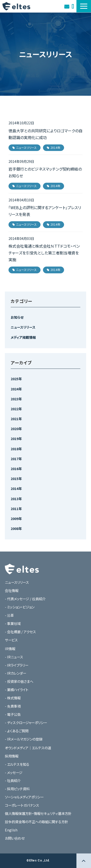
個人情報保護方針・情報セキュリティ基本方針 (38, 813)
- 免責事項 (13, 706)
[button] (84, 6)
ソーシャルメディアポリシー (24, 797)
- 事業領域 (13, 623)
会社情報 (12, 590)
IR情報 (10, 649)
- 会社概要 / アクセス (20, 632)
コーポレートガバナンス (22, 805)
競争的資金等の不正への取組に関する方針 (37, 822)
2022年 (16, 409)
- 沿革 (9, 615)
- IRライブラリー (17, 665)
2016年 (16, 469)
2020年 (16, 429)
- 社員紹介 (13, 780)
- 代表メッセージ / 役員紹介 (25, 599)
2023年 (16, 399)
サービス (11, 640)
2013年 (16, 499)
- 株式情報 (13, 698)
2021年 (16, 419)
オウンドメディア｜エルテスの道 (73, 6)
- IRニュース (14, 657)
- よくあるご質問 (17, 731)
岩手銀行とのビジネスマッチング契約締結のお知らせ (45, 172)
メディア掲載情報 (23, 337)
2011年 (16, 509)
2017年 (16, 459)
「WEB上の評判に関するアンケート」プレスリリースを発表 (45, 211)
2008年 (16, 529)
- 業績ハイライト (17, 690)
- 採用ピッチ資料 (17, 789)
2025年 (16, 379)
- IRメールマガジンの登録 (24, 739)
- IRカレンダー (16, 673)
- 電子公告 (13, 714)
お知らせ (17, 317)
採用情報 (12, 756)
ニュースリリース (26, 147)
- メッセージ (14, 772)
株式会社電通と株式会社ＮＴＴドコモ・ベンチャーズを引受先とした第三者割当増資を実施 (44, 253)
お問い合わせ (67, 6)
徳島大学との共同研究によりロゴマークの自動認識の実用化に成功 (45, 134)
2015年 (16, 479)
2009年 (16, 519)
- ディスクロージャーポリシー (26, 722)
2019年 (16, 439)
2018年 (16, 449)
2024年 (16, 389)
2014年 (55, 147)
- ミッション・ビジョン (20, 607)
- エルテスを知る (17, 764)
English (11, 830)
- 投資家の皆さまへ (19, 681)
